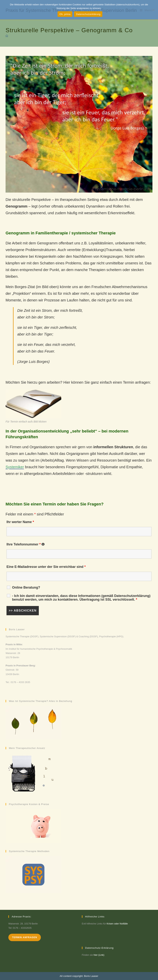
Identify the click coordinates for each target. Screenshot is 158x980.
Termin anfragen (25, 937)
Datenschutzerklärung (88, 14)
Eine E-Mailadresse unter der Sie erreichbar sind (46, 567)
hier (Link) (99, 955)
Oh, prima (65, 14)
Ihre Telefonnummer (26, 544)
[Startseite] (7, 36)
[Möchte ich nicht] (153, 10)
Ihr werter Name (20, 522)
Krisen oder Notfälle (117, 924)
